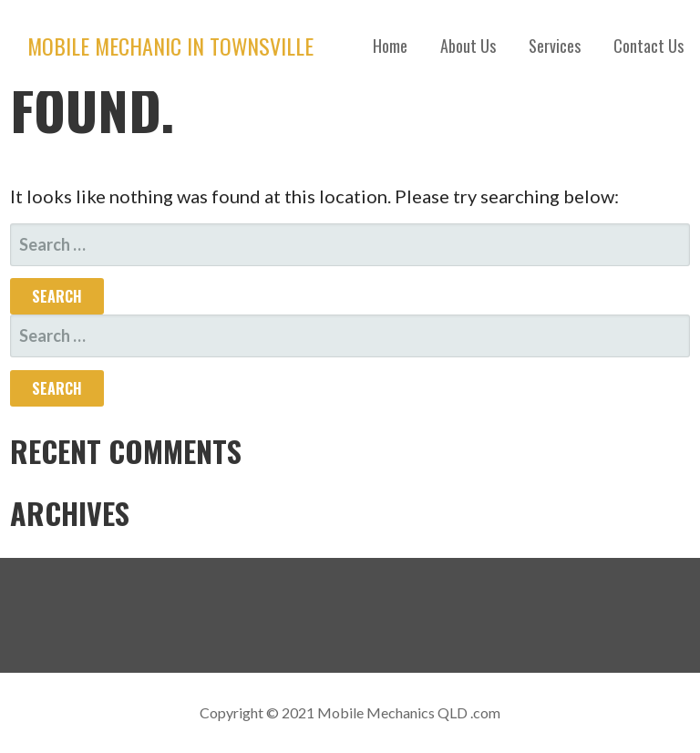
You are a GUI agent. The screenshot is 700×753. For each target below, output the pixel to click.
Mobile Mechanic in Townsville (170, 46)
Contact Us (649, 46)
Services (555, 46)
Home (390, 46)
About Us (468, 46)
